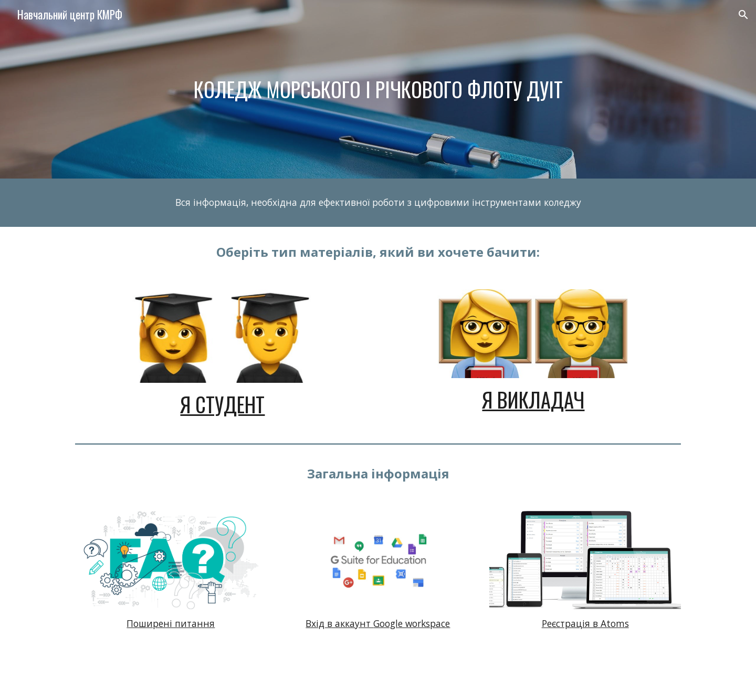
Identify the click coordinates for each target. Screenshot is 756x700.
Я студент (222, 404)
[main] (378, 89)
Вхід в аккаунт (339, 623)
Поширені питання (171, 623)
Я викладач (533, 399)
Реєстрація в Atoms (585, 623)
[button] (743, 15)
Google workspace (412, 623)
